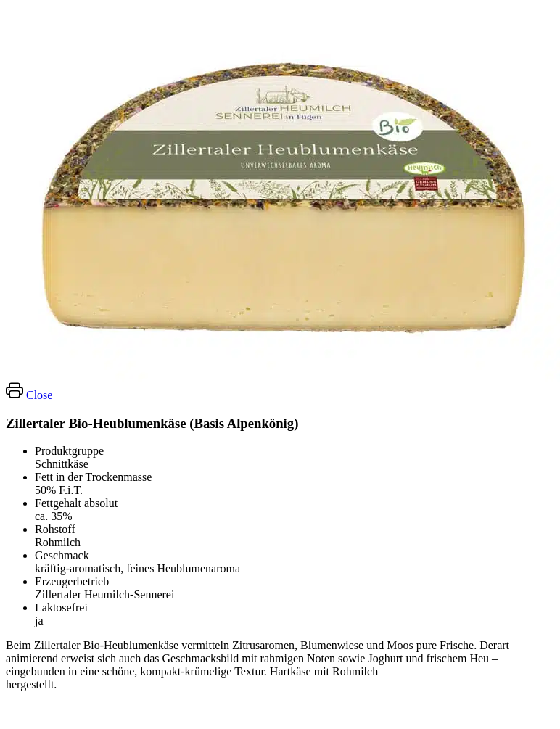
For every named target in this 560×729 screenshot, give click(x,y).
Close (39, 395)
